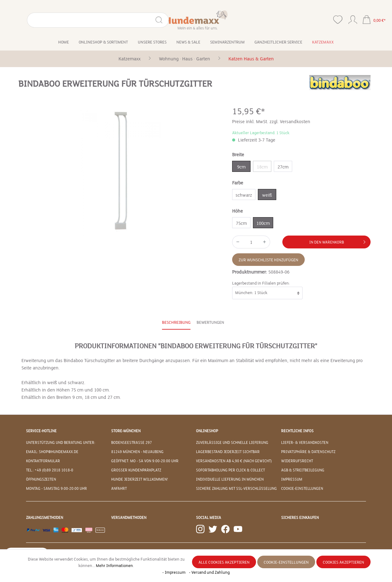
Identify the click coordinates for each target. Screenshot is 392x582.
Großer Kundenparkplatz (136, 470)
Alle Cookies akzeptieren (224, 562)
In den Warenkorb (339, 241)
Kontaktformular (43, 461)
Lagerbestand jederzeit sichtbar (228, 452)
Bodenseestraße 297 (132, 443)
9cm (241, 167)
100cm (263, 223)
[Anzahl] (251, 242)
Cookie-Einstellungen (302, 489)
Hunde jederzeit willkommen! (140, 479)
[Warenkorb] (374, 20)
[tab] (176, 323)
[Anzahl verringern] (238, 242)
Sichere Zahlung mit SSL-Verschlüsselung (236, 489)
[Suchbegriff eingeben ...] (48, 20)
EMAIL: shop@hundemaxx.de (52, 452)
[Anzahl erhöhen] (265, 242)
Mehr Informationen (114, 566)
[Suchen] (79, 20)
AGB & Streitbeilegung (303, 470)
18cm (262, 167)
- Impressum (174, 573)
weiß (267, 195)
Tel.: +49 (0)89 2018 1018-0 (50, 470)
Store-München (126, 431)
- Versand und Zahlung (209, 573)
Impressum (292, 479)
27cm (283, 167)
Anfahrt (119, 489)
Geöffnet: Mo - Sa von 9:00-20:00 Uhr (145, 461)
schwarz (244, 195)
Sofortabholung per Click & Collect (230, 470)
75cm (241, 223)
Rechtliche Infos (297, 431)
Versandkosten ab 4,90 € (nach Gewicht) (234, 461)
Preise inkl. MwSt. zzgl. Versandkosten (271, 122)
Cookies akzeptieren (343, 562)
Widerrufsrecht (297, 461)
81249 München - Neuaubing (137, 452)
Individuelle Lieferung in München (230, 479)
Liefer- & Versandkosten (305, 443)
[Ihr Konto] (353, 18)
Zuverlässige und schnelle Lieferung (232, 443)
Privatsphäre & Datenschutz (308, 452)
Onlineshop (207, 431)
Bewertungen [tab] (210, 323)
